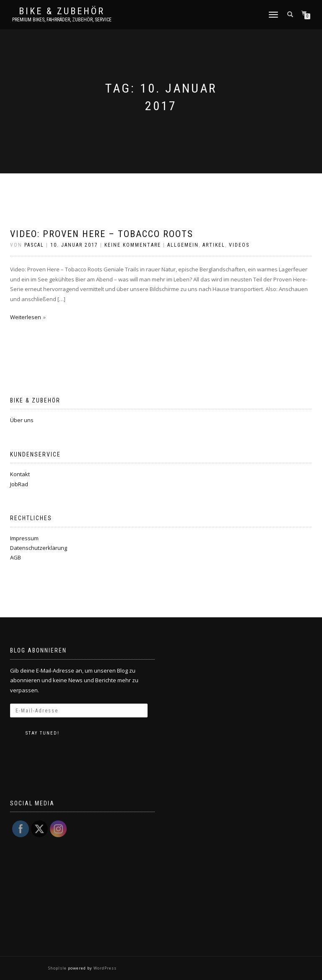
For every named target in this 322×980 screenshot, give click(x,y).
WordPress (104, 968)
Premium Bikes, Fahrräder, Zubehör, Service (62, 20)
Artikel (214, 245)
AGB (16, 557)
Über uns (22, 420)
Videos (239, 245)
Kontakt (20, 474)
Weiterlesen (26, 317)
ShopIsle (58, 968)
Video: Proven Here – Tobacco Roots (102, 234)
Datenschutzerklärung (39, 548)
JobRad (19, 484)
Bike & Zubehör (62, 11)
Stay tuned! (43, 733)
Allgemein (183, 245)
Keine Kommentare (133, 245)
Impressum (24, 538)
